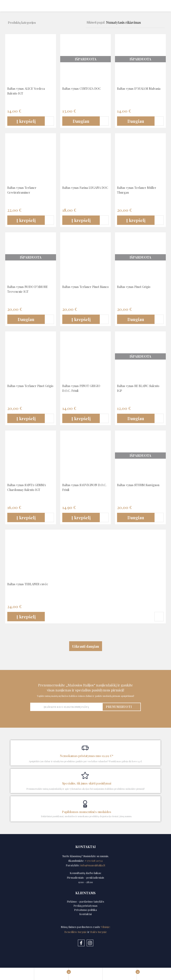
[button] (26, 121)
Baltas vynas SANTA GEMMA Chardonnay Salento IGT (29, 487)
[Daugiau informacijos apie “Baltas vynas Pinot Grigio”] (136, 319)
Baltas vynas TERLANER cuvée (30, 584)
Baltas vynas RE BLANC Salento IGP (135, 388)
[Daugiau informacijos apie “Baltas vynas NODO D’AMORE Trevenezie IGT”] (26, 319)
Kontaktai (85, 914)
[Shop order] (132, 22)
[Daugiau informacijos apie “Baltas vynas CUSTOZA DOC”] (81, 121)
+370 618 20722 (94, 860)
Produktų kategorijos (22, 23)
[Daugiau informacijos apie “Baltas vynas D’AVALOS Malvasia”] (136, 121)
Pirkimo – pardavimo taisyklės (85, 901)
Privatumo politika (85, 910)
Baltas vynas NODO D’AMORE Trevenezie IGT (30, 289)
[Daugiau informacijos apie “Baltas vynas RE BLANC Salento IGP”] (136, 418)
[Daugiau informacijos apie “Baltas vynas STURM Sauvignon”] (136, 518)
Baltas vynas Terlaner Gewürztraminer (24, 190)
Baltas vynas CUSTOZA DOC (84, 88)
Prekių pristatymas (85, 905)
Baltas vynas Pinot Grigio (136, 287)
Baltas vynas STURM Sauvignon (132, 487)
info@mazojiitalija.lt (93, 865)
